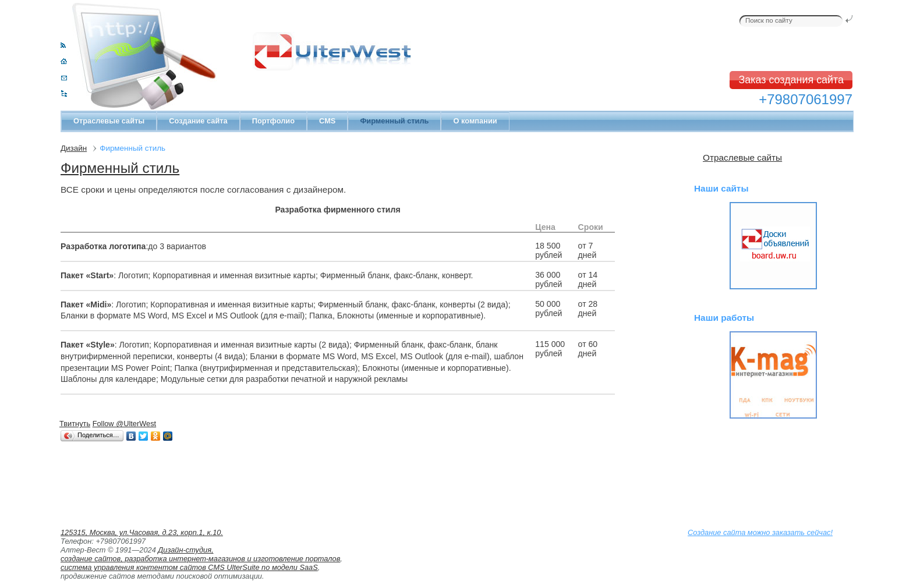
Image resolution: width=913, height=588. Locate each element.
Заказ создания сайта (791, 80)
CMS (327, 121)
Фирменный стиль (120, 168)
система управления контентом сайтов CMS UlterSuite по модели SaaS (189, 567)
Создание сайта (198, 121)
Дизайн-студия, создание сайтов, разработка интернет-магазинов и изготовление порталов (200, 554)
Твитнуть (75, 424)
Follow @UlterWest (124, 424)
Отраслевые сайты (109, 121)
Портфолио (273, 121)
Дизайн (74, 148)
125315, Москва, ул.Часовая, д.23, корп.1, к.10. (142, 532)
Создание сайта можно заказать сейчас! (760, 532)
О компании (475, 121)
